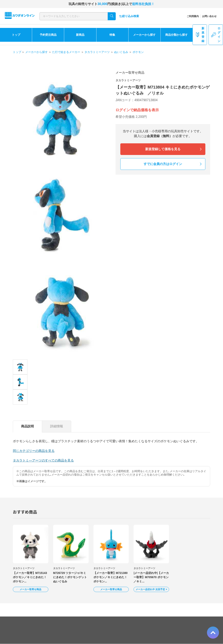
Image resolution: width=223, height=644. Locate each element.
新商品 (80, 35)
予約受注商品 (48, 35)
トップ (16, 35)
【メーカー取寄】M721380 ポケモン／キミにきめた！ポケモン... (110, 577)
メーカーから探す (144, 35)
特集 (112, 35)
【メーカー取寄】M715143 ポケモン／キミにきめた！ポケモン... (30, 577)
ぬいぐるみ (121, 52)
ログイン (216, 35)
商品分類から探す (176, 35)
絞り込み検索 (129, 16)
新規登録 (200, 35)
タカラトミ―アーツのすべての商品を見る (43, 460)
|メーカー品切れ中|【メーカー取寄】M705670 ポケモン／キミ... (151, 577)
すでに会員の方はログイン (163, 164)
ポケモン (138, 52)
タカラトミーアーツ (97, 52)
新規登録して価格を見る (163, 149)
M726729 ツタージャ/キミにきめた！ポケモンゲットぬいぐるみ (70, 577)
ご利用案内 (193, 16)
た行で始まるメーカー (66, 52)
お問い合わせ (209, 16)
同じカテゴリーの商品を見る (34, 451)
